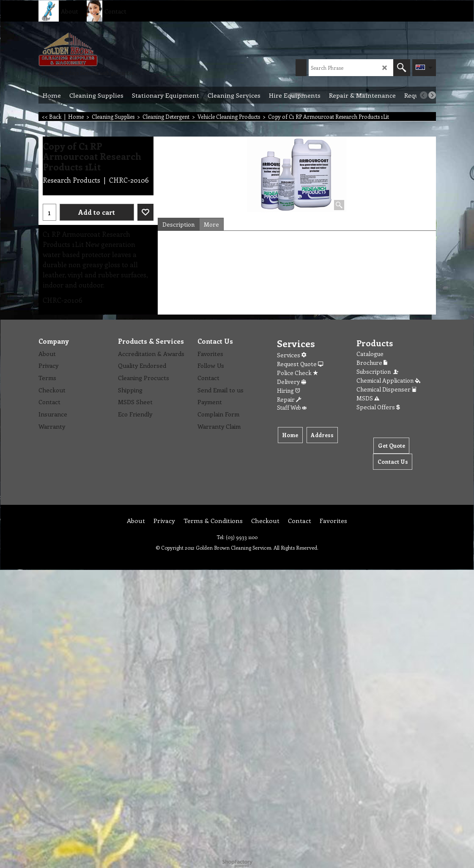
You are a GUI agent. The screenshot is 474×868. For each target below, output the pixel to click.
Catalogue (370, 354)
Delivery (292, 382)
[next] (432, 95)
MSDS (368, 398)
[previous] (424, 95)
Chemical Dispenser (386, 389)
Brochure (372, 363)
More (211, 224)
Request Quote (300, 364)
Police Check (297, 373)
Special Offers (378, 407)
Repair (289, 399)
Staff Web (292, 407)
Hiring (289, 390)
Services (292, 355)
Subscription (378, 371)
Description (178, 224)
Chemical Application (388, 380)
